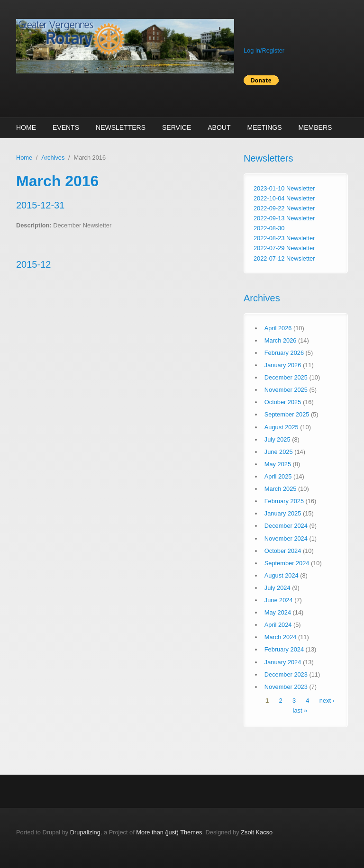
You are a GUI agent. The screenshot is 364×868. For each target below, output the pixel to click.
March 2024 (281, 637)
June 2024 (279, 600)
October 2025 (283, 402)
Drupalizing (85, 832)
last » (300, 710)
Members (315, 127)
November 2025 (286, 390)
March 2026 (281, 340)
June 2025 (279, 452)
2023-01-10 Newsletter (284, 188)
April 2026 (278, 328)
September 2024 (287, 563)
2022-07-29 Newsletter (284, 248)
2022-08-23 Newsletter (284, 238)
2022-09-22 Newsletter (284, 208)
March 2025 (281, 489)
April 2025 (278, 476)
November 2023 (286, 687)
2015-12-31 (40, 205)
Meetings (264, 127)
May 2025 (278, 464)
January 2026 (283, 365)
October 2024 (283, 551)
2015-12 (33, 264)
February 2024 (284, 649)
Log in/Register (264, 50)
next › (327, 701)
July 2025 (278, 439)
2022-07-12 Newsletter (284, 258)
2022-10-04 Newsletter (284, 198)
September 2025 (287, 414)
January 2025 (283, 513)
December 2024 (286, 526)
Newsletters (121, 127)
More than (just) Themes (169, 832)
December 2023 (286, 674)
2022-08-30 (269, 228)
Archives (53, 158)
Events (66, 127)
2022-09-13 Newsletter (284, 218)
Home (26, 127)
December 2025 (286, 377)
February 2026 (284, 353)
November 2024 (286, 538)
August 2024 (282, 575)
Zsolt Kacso (257, 832)
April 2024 (278, 625)
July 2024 (278, 588)
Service (177, 127)
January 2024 (283, 662)
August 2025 (282, 427)
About (219, 127)
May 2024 (278, 612)
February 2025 (284, 501)
